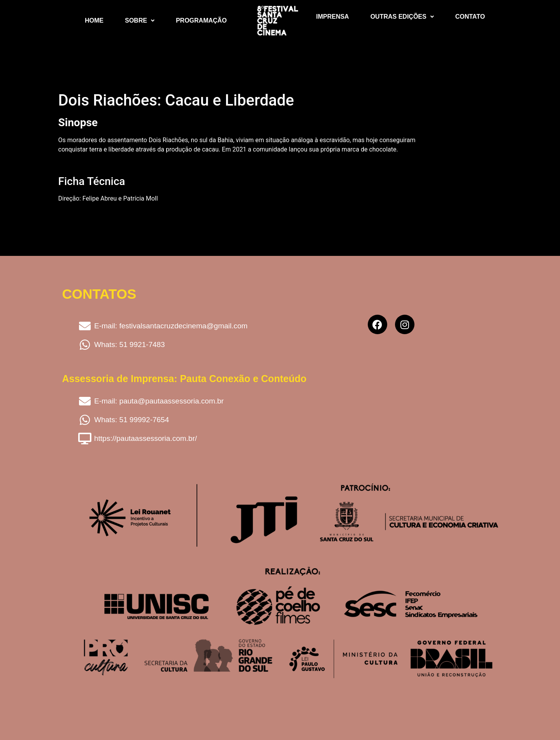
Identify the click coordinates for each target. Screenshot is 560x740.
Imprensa (332, 17)
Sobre (140, 20)
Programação (201, 20)
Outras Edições (402, 17)
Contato (470, 17)
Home (94, 20)
